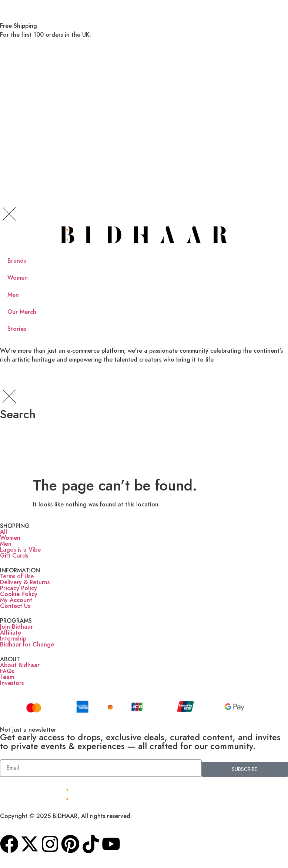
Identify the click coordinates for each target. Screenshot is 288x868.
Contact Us (15, 606)
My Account (16, 600)
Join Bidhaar (16, 627)
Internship (13, 638)
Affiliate (11, 633)
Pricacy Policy (19, 588)
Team (7, 677)
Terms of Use (17, 576)
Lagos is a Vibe (20, 550)
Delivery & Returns (25, 582)
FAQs (7, 671)
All (4, 532)
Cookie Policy (19, 594)
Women (10, 538)
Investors (12, 683)
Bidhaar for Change (27, 644)
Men (6, 544)
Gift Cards (14, 556)
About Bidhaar (20, 665)
